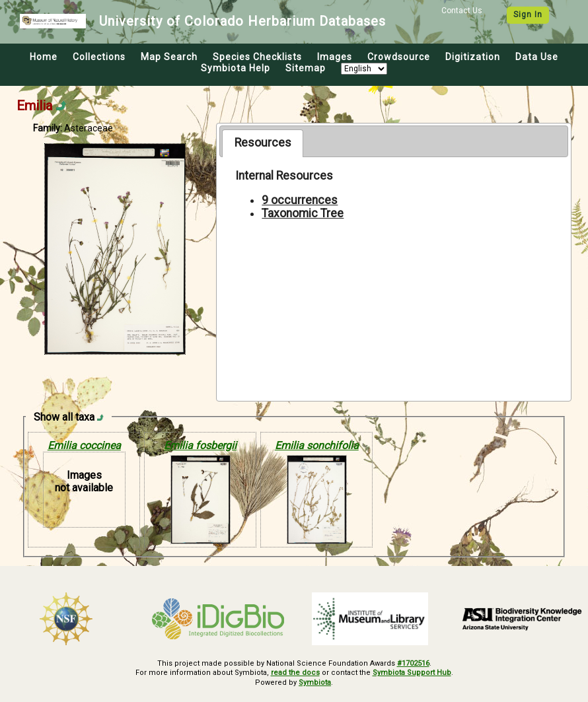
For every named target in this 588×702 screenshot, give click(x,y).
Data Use (537, 57)
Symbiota (315, 683)
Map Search (169, 57)
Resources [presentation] (263, 143)
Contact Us (462, 11)
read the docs (295, 673)
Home (44, 57)
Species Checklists (257, 57)
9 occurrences (300, 200)
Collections (99, 57)
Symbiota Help (236, 68)
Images (335, 57)
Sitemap (306, 68)
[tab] (263, 143)
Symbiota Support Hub (412, 673)
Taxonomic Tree (303, 213)
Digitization (473, 57)
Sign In (528, 15)
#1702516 (413, 663)
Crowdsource (399, 57)
